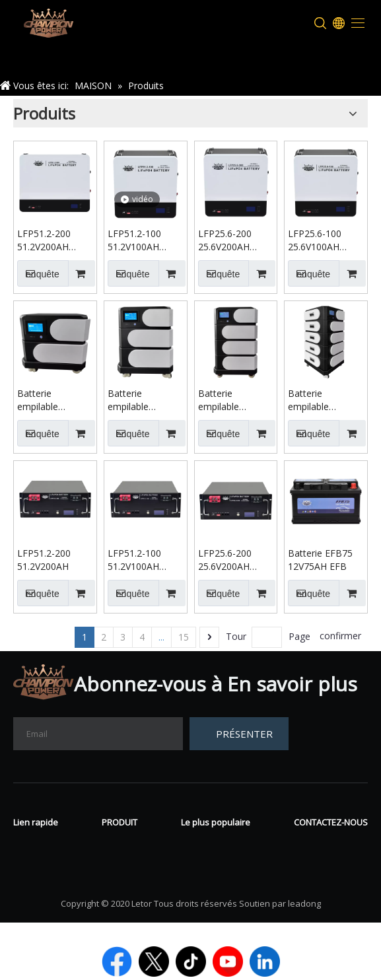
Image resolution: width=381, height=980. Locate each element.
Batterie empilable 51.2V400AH (314, 400)
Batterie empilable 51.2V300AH (224, 400)
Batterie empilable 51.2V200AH (133, 400)
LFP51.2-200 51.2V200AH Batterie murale (51, 240)
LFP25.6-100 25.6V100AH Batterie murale (321, 240)
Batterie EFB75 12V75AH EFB (320, 560)
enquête (38, 273)
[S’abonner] (239, 734)
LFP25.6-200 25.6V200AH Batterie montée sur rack (233, 560)
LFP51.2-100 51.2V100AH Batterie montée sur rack (143, 560)
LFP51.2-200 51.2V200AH (44, 560)
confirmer (340, 636)
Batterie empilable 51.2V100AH (43, 400)
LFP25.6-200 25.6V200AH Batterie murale (231, 240)
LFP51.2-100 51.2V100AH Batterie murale (141, 240)
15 (184, 637)
